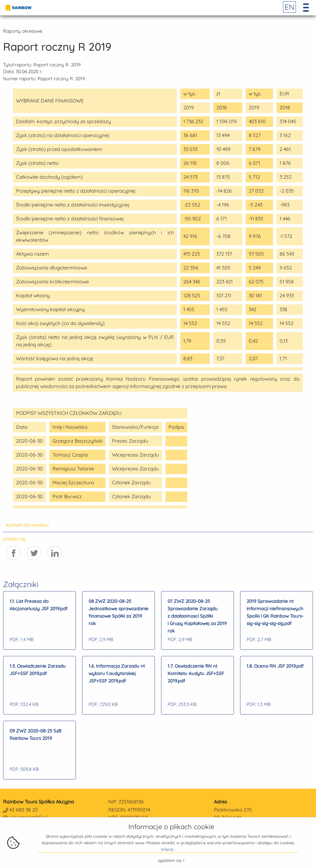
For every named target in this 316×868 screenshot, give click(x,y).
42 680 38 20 (24, 810)
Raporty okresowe (23, 31)
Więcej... (168, 849)
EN (289, 7)
